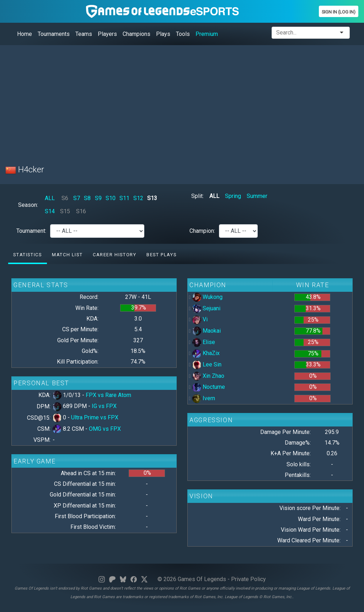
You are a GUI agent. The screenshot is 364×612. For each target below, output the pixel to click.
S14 (50, 211)
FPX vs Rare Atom (108, 395)
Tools (183, 34)
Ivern (204, 398)
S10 (111, 198)
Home (25, 34)
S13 (152, 198)
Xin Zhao (208, 376)
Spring (233, 196)
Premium (207, 34)
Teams (84, 34)
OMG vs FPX (105, 429)
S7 (77, 198)
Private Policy (248, 579)
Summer (257, 196)
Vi (200, 319)
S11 (124, 198)
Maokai (207, 331)
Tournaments (54, 34)
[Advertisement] (182, 101)
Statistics (27, 255)
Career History (114, 255)
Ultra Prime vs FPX (95, 417)
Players (107, 34)
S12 (138, 198)
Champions (136, 34)
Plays (163, 34)
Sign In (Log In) (339, 12)
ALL (50, 198)
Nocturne (209, 387)
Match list (67, 255)
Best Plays (161, 255)
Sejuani (206, 308)
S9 (98, 198)
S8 (87, 198)
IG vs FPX (104, 406)
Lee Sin (207, 364)
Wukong (207, 297)
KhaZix (206, 353)
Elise (204, 342)
